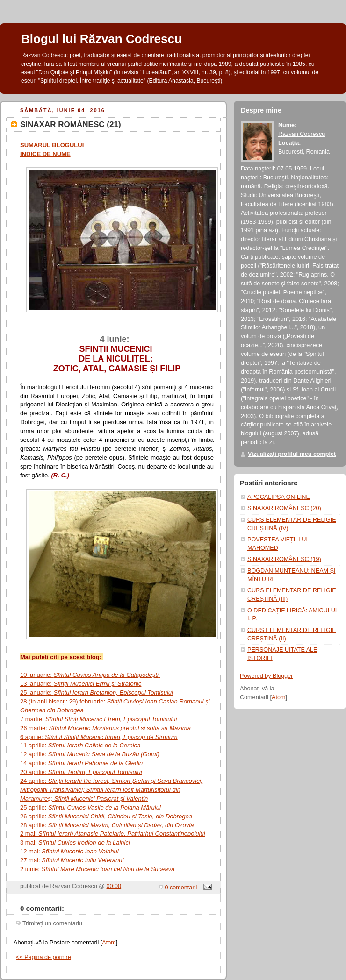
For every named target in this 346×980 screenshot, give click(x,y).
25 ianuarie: (97, 692)
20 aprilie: (81, 772)
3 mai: (75, 842)
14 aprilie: (81, 763)
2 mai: (113, 834)
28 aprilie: (107, 825)
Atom (109, 943)
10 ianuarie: (90, 675)
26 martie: (105, 728)
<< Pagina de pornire (43, 957)
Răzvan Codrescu (302, 134)
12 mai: (69, 851)
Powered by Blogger (267, 676)
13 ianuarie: (81, 684)
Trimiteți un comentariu (52, 923)
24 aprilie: (111, 790)
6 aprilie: (99, 737)
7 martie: (99, 719)
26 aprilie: (106, 816)
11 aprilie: (80, 745)
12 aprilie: (90, 754)
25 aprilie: (90, 807)
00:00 (114, 886)
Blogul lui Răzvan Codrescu (101, 39)
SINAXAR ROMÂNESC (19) (284, 559)
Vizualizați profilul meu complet (292, 454)
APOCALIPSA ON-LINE (279, 497)
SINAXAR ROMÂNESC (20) (284, 508)
